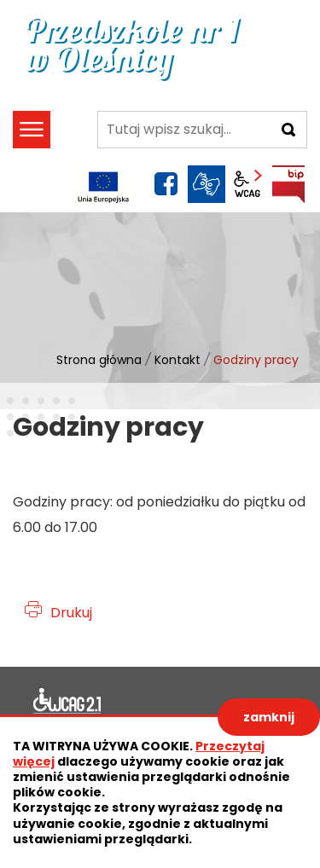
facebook (166, 184)
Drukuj (71, 613)
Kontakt (177, 360)
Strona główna (99, 360)
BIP (288, 184)
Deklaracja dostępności (67, 703)
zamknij (269, 717)
